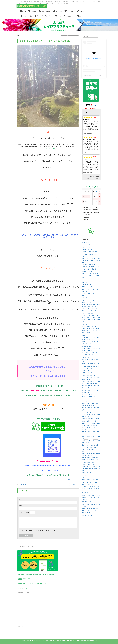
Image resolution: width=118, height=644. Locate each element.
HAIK (79, 642)
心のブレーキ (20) (87, 373)
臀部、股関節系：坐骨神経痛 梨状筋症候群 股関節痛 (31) (91, 459)
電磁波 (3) (85, 500)
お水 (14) (85, 282)
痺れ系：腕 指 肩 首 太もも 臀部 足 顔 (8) (91, 416)
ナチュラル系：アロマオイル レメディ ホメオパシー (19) (91, 310)
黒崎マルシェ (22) (87, 515)
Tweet (69, 480)
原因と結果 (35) (87, 346)
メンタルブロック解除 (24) (90, 316)
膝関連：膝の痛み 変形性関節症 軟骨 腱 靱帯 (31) (91, 454)
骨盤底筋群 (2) (86, 513)
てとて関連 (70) (87, 285)
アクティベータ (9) (87, 287)
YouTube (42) (86, 280)
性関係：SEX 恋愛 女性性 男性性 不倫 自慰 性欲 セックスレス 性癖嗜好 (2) (91, 377)
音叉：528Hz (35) (87, 502)
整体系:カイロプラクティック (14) (90, 398)
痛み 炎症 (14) (87, 412)
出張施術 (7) (86, 335)
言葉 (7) (84, 478)
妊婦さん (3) (86, 357)
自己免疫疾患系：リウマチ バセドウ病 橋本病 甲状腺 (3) (91, 463)
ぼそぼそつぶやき (52, 470)
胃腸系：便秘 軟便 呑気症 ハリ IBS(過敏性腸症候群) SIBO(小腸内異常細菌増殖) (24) (91, 448)
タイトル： (22, 500)
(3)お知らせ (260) (87, 250)
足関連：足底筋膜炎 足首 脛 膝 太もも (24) (91, 490)
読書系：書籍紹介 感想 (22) (90, 480)
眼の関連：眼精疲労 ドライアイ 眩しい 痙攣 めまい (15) (91, 420)
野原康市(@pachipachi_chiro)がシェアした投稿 (96, 75)
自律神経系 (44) (87, 473)
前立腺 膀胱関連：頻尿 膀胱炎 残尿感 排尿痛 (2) (91, 339)
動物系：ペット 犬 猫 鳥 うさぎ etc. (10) (91, 343)
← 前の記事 (22, 484)
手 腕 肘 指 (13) (88, 395)
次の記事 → (74, 484)
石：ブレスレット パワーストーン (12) (91, 429)
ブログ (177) (86, 243)
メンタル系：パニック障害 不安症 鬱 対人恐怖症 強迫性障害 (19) (91, 320)
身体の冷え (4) (86, 493)
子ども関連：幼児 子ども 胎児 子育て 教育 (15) (91, 367)
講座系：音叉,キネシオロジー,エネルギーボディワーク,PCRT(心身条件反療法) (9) (91, 484)
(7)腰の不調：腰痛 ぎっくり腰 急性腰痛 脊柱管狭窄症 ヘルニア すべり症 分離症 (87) (91, 267)
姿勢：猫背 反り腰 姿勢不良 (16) (90, 361)
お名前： (21, 506)
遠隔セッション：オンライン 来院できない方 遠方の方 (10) (91, 496)
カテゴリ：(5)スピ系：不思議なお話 (70, 35)
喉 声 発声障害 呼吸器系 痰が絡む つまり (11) (91, 350)
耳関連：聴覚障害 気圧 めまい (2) (91, 437)
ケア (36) (85, 298)
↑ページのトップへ (23, 547)
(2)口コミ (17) (86, 247)
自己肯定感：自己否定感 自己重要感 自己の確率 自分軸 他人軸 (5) (91, 469)
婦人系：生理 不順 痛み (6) (91, 364)
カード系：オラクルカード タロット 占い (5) (91, 295)
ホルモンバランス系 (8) (89, 313)
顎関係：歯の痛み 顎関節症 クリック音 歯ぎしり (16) (91, 510)
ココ (25, 593)
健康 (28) (85, 324)
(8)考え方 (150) (87, 271)
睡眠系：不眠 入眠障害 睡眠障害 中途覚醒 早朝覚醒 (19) (91, 424)
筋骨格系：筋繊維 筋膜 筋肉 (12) (90, 433)
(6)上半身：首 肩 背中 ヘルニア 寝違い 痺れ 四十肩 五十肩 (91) (91, 261)
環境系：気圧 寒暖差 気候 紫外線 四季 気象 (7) (91, 405)
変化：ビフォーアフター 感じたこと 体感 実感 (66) (91, 354)
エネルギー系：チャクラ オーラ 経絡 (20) (91, 290)
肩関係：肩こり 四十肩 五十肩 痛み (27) (91, 442)
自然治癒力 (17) (87, 475)
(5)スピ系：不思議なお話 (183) (89, 255)
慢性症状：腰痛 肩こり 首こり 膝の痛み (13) (91, 391)
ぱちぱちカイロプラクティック (58, 475)
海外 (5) (84, 401)
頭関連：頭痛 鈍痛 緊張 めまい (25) (91, 505)
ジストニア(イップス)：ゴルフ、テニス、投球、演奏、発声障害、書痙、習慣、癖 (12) (91, 305)
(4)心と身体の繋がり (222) (90, 252)
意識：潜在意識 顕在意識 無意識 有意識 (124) (91, 387)
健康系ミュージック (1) (89, 327)
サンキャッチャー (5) (88, 300)
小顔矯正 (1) (86, 371)
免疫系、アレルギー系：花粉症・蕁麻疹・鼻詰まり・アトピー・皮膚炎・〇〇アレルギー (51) (91, 331)
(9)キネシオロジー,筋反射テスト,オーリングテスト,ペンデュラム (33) (91, 276)
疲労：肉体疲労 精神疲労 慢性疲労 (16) (91, 409)
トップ (31, 547)
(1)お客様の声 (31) (88, 245)
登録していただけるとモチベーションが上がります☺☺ (52, 466)
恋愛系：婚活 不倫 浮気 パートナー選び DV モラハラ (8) (91, 383)
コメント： (22, 516)
